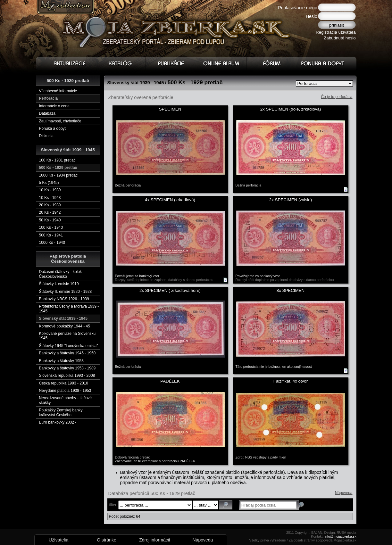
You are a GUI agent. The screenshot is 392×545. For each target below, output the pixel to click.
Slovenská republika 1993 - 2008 (67, 376)
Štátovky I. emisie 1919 (59, 284)
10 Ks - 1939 (50, 190)
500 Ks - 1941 (51, 235)
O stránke (107, 540)
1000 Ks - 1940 (52, 243)
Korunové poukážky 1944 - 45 (65, 326)
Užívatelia (58, 540)
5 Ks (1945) (49, 183)
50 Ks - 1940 (50, 220)
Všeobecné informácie (58, 91)
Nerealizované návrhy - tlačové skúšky (66, 400)
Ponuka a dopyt (52, 128)
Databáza (47, 113)
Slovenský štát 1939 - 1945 (63, 318)
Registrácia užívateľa (336, 32)
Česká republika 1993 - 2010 (64, 383)
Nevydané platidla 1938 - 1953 (65, 391)
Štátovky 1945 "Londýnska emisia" (69, 346)
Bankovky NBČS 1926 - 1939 (64, 299)
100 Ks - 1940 (51, 227)
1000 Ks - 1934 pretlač (58, 175)
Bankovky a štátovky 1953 (61, 361)
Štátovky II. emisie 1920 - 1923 (66, 292)
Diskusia (46, 136)
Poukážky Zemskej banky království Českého (61, 412)
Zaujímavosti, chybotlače (60, 121)
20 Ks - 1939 (50, 205)
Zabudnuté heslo (340, 38)
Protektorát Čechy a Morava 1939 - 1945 (69, 309)
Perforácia (49, 98)
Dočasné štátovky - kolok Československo (60, 274)
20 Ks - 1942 (50, 212)
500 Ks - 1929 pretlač (58, 168)
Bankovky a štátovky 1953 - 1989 (67, 368)
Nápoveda (344, 493)
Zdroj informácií (154, 540)
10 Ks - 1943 (50, 198)
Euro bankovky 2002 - (58, 422)
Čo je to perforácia (337, 97)
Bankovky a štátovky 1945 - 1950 (67, 353)
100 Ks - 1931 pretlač (57, 160)
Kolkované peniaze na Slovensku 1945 (67, 336)
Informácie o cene (54, 106)
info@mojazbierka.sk (340, 536)
